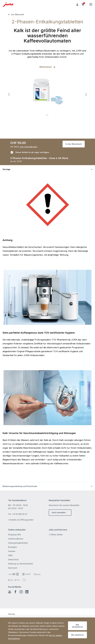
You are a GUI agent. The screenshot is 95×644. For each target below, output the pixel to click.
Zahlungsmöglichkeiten (18, 543)
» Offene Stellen (56, 535)
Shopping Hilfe (14, 535)
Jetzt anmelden (59, 512)
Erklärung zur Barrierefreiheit (20, 564)
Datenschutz (13, 560)
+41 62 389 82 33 (20, 514)
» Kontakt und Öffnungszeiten (21, 520)
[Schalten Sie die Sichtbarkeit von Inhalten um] (47, 169)
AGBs (10, 555)
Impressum (13, 568)
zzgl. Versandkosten (28, 147)
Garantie (12, 551)
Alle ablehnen (77, 635)
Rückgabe (13, 547)
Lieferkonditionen (16, 539)
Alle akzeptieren (77, 626)
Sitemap (12, 614)
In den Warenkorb (74, 144)
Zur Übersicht (16, 14)
